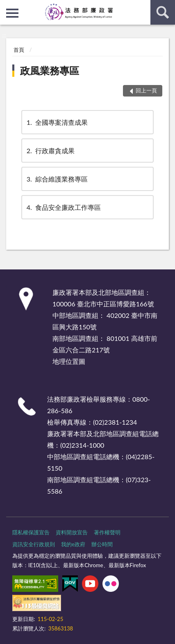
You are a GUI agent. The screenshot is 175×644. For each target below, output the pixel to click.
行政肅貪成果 (50, 151)
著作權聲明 (107, 532)
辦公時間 (102, 544)
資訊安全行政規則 (34, 544)
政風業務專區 (50, 70)
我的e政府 (73, 544)
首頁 (19, 50)
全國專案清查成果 (57, 122)
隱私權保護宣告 (31, 532)
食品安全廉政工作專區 (63, 207)
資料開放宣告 (72, 532)
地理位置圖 (69, 361)
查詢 (163, 12)
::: (7, 6)
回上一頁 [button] (146, 90)
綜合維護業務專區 (57, 179)
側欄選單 (12, 13)
